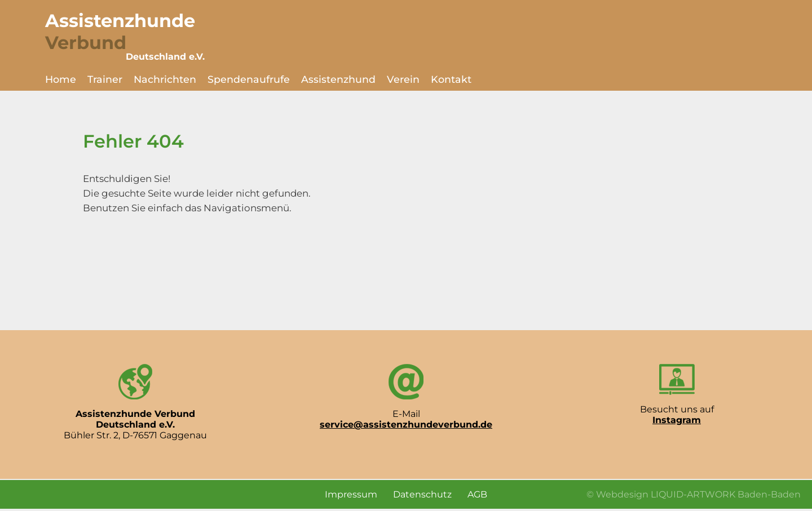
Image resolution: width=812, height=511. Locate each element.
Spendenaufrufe (249, 79)
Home (61, 79)
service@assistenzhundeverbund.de (406, 425)
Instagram (677, 420)
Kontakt (451, 79)
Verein (403, 79)
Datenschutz (422, 494)
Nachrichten (165, 79)
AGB (477, 494)
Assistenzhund (338, 79)
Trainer (105, 79)
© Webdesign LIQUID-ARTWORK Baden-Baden (694, 494)
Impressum (351, 494)
